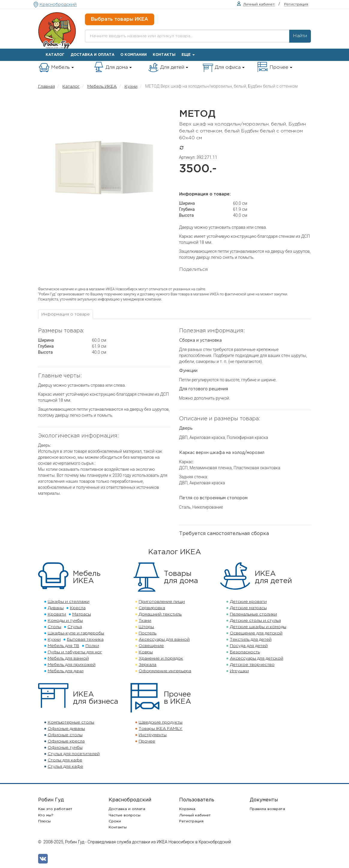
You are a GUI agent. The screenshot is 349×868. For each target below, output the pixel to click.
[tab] (66, 314)
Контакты (164, 55)
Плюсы (44, 821)
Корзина (187, 809)
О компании (134, 55)
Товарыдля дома (181, 577)
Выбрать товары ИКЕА (120, 19)
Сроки (115, 821)
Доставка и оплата (127, 809)
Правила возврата (267, 809)
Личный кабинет (195, 815)
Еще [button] (188, 55)
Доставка (92, 55)
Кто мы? (46, 815)
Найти (300, 36)
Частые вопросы (125, 815)
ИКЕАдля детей (273, 577)
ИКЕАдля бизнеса (96, 698)
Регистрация (191, 821)
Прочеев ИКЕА (178, 698)
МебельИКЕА (87, 577)
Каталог (55, 55)
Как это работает (55, 809)
